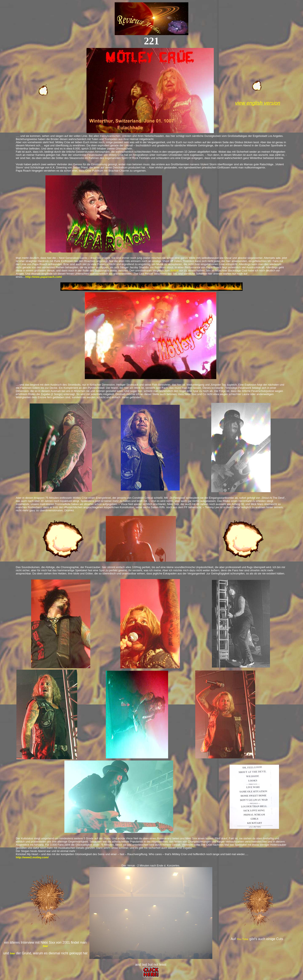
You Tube (243, 939)
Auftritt (175, 270)
